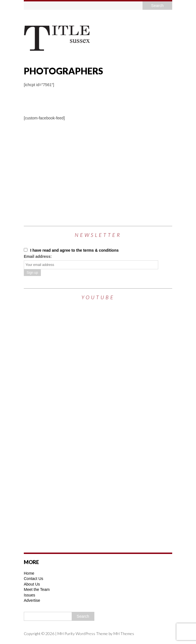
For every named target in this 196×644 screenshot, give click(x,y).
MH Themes (124, 634)
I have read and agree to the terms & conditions (71, 250)
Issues (29, 595)
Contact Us (33, 579)
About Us (32, 584)
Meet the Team (37, 589)
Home (29, 573)
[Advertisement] (110, 169)
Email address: (38, 256)
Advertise (32, 600)
